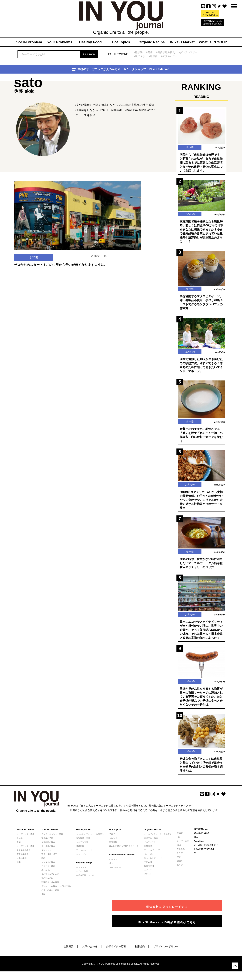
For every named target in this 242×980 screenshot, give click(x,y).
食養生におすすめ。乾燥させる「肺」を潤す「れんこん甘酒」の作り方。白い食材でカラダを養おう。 (201, 438)
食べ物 (190, 147)
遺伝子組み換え (23, 856)
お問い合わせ (90, 950)
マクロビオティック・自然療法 (90, 839)
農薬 (19, 848)
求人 (111, 869)
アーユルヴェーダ (84, 856)
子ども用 (148, 868)
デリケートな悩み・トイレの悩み (56, 892)
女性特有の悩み (48, 848)
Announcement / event (122, 860)
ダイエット (46, 856)
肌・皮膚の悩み (48, 852)
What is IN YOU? (202, 838)
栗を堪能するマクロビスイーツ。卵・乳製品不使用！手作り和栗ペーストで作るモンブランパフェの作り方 (201, 304)
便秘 (43, 899)
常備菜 (180, 838)
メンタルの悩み (48, 868)
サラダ (180, 858)
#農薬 (150, 52)
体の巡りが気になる (50, 879)
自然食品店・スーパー (86, 881)
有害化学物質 (23, 859)
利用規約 (140, 950)
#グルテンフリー (191, 52)
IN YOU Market (201, 834)
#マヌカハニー (171, 56)
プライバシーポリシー (166, 950)
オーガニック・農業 (25, 839)
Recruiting (199, 846)
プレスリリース (116, 873)
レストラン (81, 873)
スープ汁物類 (183, 846)
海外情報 (113, 848)
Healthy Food (84, 835)
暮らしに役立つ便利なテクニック (124, 852)
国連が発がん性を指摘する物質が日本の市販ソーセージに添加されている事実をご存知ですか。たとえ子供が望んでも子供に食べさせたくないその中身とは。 (201, 702)
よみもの (190, 215)
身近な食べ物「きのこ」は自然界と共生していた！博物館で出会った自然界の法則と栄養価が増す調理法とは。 (201, 770)
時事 (19, 868)
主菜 (179, 862)
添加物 (20, 844)
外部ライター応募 (116, 950)
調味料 (180, 866)
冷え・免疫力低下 (49, 859)
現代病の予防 (47, 844)
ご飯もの (181, 854)
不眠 (43, 864)
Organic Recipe (152, 835)
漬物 (179, 850)
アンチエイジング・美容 (52, 839)
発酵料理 (80, 852)
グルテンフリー (83, 848)
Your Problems (50, 835)
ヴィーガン (81, 859)
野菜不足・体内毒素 (50, 888)
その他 (34, 268)
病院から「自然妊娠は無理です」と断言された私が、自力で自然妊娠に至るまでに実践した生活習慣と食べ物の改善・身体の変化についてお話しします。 (201, 163)
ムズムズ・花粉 (48, 872)
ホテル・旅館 (82, 877)
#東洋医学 (140, 56)
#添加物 (154, 56)
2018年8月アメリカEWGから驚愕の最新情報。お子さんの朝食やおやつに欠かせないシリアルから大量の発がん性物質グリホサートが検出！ (201, 503)
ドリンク (148, 879)
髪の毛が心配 (47, 884)
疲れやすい (46, 876)
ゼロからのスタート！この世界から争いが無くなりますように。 (61, 276)
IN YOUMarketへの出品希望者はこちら (213, 23)
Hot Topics (115, 835)
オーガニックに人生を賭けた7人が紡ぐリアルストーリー (206, 854)
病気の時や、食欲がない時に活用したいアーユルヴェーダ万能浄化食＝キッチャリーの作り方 (201, 567)
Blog (196, 842)
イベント (113, 865)
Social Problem (25, 835)
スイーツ (148, 876)
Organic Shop (84, 868)
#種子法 (138, 52)
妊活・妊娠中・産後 (50, 896)
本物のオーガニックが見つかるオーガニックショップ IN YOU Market (120, 69)
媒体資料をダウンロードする (190, 910)
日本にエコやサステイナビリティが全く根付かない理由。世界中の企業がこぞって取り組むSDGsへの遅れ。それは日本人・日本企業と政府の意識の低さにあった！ (201, 634)
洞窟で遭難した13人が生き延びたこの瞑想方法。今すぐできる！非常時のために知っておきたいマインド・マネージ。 (201, 367)
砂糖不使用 (149, 872)
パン (179, 842)
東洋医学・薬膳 (83, 844)
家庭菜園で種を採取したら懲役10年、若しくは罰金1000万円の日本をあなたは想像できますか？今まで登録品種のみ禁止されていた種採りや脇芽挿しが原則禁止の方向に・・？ (201, 233)
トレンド (113, 844)
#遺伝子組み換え (167, 52)
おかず (180, 870)
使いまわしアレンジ (153, 864)
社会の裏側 (22, 864)
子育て (112, 839)
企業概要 (69, 950)
